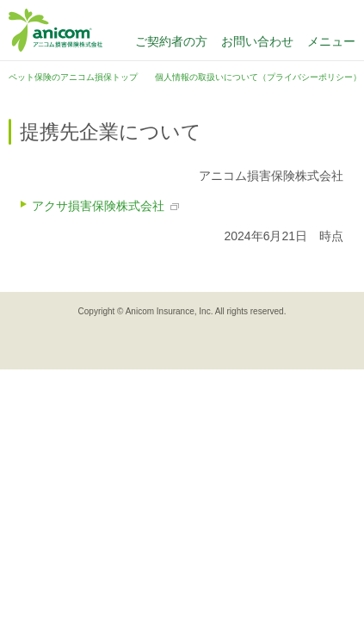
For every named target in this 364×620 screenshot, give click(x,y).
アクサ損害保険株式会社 (98, 206)
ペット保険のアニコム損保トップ (73, 77)
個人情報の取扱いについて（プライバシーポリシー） (258, 77)
